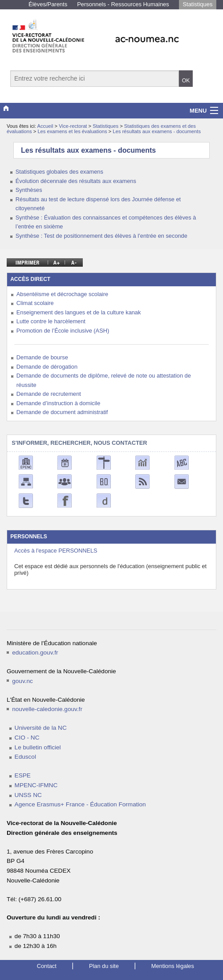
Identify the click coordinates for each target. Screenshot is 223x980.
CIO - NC (27, 738)
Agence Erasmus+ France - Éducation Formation (80, 804)
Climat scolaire (35, 303)
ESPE (23, 775)
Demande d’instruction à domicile (59, 403)
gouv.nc (22, 681)
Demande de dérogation (47, 367)
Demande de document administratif (62, 412)
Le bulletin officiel (38, 747)
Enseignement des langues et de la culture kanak (79, 312)
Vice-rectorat (73, 126)
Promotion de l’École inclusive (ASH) (63, 331)
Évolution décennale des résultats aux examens (76, 181)
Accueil (45, 126)
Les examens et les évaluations (73, 131)
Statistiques (197, 4)
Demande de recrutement (49, 394)
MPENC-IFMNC (36, 785)
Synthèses (29, 190)
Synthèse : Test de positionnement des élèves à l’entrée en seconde (101, 236)
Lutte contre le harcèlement (51, 321)
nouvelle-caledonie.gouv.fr (47, 709)
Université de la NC (41, 728)
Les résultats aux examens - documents (157, 131)
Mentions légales (173, 966)
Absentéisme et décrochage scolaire (62, 294)
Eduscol (25, 757)
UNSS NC (28, 795)
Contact (47, 966)
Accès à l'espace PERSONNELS (56, 551)
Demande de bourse (42, 357)
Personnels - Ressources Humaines (123, 4)
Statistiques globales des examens (59, 172)
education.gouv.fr (35, 653)
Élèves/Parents (48, 4)
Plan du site (104, 966)
